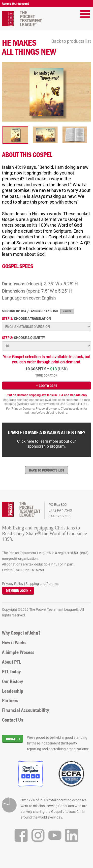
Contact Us (13, 720)
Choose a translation (26, 319)
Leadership (13, 691)
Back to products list (71, 41)
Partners (10, 700)
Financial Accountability (25, 710)
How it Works (14, 643)
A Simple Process (18, 652)
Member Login (17, 590)
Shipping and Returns (42, 584)
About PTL (12, 662)
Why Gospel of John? (21, 633)
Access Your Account (15, 3)
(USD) (63, 369)
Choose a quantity (23, 338)
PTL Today (11, 672)
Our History (12, 681)
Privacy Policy (13, 584)
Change (67, 311)
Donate (12, 739)
